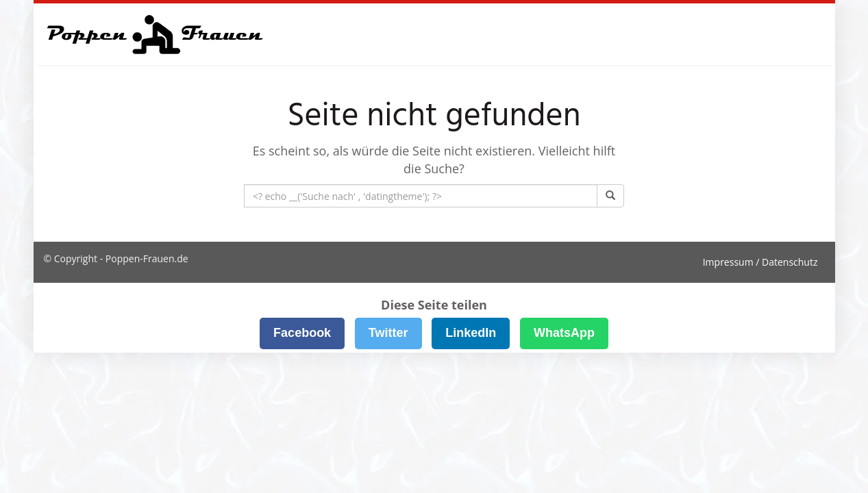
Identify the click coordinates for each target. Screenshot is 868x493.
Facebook (302, 333)
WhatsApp (564, 333)
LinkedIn (471, 333)
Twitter (388, 333)
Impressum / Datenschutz (760, 262)
